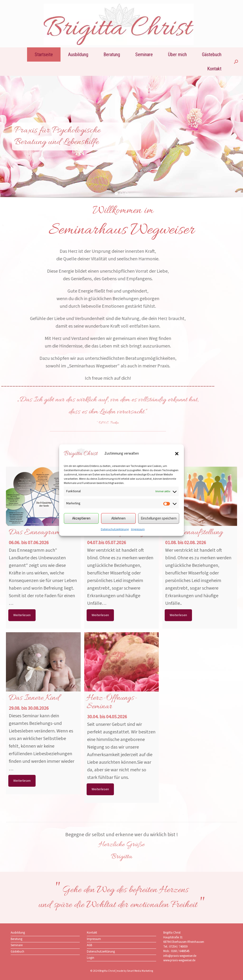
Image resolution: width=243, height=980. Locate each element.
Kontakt (214, 69)
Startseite (44, 54)
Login (91, 958)
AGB (89, 945)
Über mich (177, 54)
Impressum (138, 529)
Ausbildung (78, 54)
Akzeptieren (81, 518)
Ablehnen (118, 518)
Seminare (144, 54)
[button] (177, 454)
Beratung (112, 54)
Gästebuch (212, 54)
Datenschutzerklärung (115, 529)
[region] (121, 142)
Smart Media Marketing (140, 971)
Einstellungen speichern (159, 518)
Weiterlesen (22, 615)
